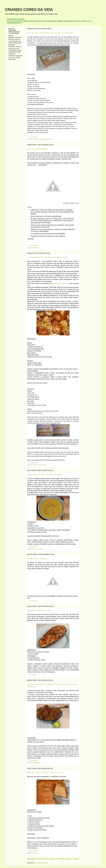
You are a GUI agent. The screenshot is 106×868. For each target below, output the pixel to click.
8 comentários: (33, 137)
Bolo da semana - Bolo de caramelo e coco (45, 772)
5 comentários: (33, 547)
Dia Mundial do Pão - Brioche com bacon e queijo (48, 257)
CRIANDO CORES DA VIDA (29, 10)
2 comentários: (33, 601)
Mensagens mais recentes (38, 859)
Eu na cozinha (48, 139)
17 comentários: (34, 246)
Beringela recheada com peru (39, 610)
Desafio (41, 139)
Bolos (36, 139)
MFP (45, 465)
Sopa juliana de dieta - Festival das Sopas (45, 475)
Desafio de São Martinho (37, 149)
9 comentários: (33, 761)
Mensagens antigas (70, 859)
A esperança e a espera (37, 559)
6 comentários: (33, 463)
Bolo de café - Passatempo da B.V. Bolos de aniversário (50, 33)
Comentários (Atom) (41, 863)
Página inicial (56, 859)
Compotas (37, 763)
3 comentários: (33, 675)
